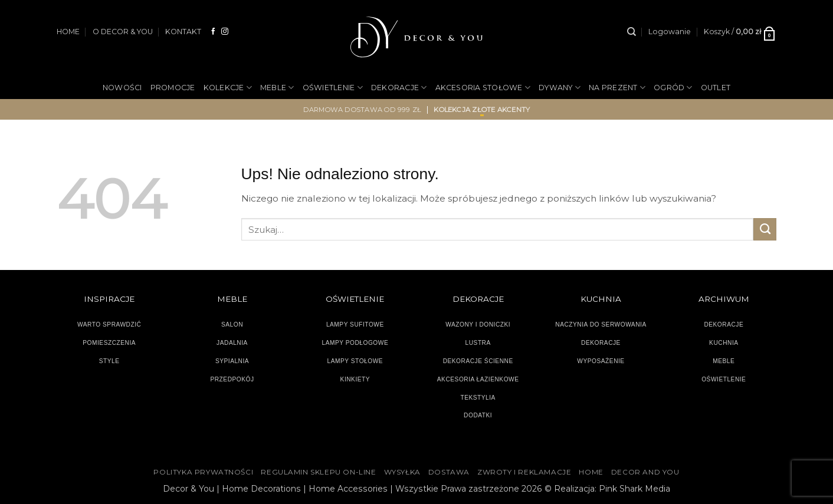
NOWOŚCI (122, 88)
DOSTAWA (449, 472)
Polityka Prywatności (203, 472)
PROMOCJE (173, 88)
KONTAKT (183, 32)
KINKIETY (355, 379)
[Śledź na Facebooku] (214, 32)
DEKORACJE (399, 88)
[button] (670, 32)
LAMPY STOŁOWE (355, 361)
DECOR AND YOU (645, 472)
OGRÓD (673, 88)
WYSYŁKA (402, 472)
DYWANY (560, 88)
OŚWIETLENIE (333, 88)
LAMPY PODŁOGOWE (355, 343)
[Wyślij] (765, 229)
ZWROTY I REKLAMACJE (524, 472)
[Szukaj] (632, 32)
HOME (68, 32)
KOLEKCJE (228, 88)
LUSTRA (478, 343)
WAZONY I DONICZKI (478, 325)
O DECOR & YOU (123, 32)
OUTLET (716, 88)
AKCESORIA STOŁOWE (483, 88)
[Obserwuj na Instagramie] (225, 32)
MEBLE (277, 88)
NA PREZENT (617, 88)
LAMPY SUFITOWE (355, 325)
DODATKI (478, 415)
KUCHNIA (724, 343)
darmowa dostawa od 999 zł (363, 110)
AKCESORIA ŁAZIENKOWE (478, 379)
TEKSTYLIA (478, 398)
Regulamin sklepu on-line (318, 472)
